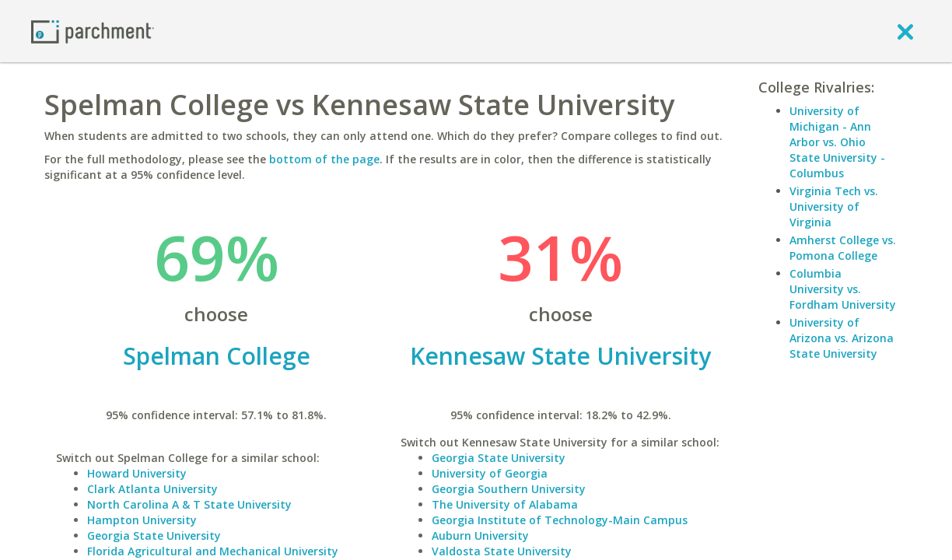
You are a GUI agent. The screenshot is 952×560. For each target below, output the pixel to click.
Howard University (137, 473)
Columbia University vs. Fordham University (843, 289)
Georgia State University (154, 535)
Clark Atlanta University (152, 489)
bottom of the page (324, 159)
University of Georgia (490, 473)
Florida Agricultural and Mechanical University (213, 551)
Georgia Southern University (509, 489)
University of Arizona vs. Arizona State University (842, 338)
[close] (905, 31)
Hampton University (142, 520)
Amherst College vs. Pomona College (843, 248)
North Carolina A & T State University (189, 504)
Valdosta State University (502, 551)
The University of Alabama (505, 504)
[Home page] (93, 31)
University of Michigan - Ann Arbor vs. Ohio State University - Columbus (837, 142)
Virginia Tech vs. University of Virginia (834, 206)
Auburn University (480, 535)
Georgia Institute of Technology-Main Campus (560, 520)
